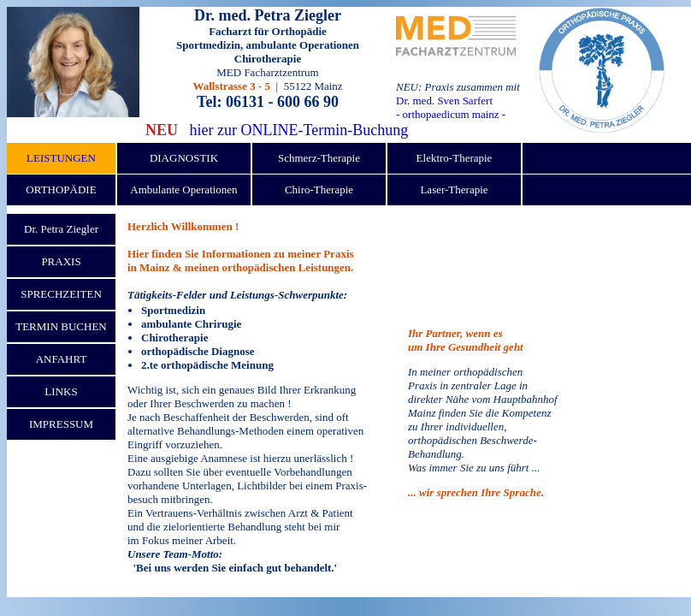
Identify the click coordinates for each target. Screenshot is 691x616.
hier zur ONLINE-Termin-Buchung (299, 130)
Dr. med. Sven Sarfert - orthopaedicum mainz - (451, 107)
